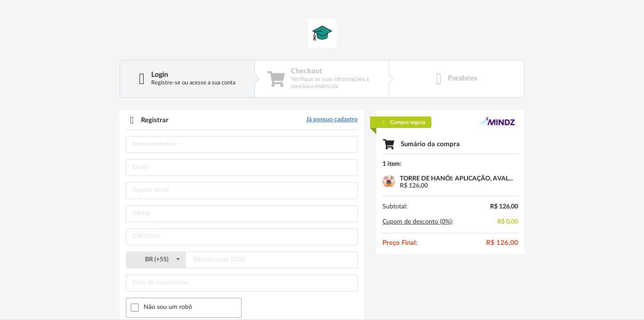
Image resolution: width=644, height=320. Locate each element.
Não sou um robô (168, 307)
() (156, 260)
